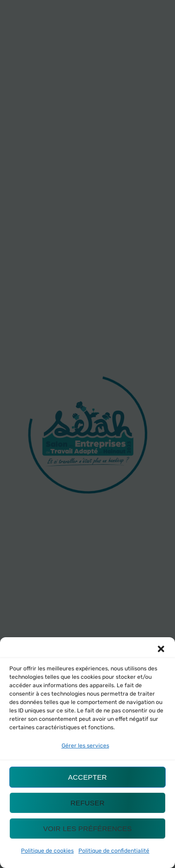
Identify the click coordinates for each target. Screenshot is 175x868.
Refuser (87, 803)
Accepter (87, 777)
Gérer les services (85, 746)
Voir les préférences (88, 829)
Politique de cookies (47, 851)
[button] (161, 649)
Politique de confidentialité (114, 851)
